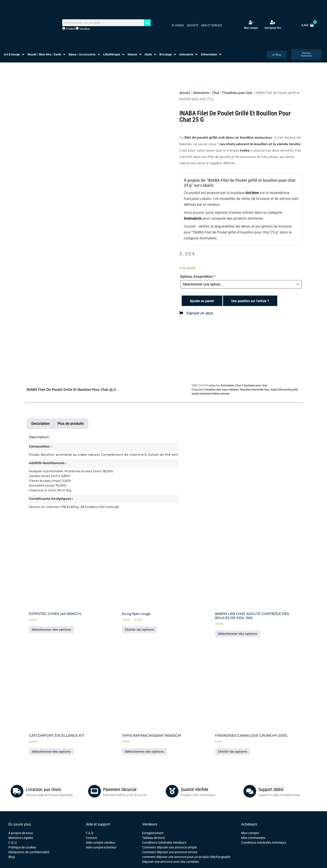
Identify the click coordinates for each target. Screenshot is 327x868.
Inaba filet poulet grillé (284, 390)
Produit (69, 29)
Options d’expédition (198, 277)
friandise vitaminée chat (255, 390)
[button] (15, 55)
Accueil (185, 93)
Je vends (177, 25)
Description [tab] (41, 424)
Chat (216, 93)
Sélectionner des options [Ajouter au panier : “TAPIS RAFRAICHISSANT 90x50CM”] (144, 751)
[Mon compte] (251, 22)
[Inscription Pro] (273, 22)
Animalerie (201, 93)
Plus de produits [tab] (71, 424)
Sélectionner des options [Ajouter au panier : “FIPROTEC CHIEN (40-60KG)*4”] (51, 629)
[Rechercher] (147, 23)
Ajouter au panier (202, 301)
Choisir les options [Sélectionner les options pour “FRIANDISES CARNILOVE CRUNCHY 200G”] (233, 751)
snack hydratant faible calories (211, 394)
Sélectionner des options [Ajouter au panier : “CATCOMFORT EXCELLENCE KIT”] (51, 751)
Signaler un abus (196, 313)
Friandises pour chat (237, 93)
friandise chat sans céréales (222, 390)
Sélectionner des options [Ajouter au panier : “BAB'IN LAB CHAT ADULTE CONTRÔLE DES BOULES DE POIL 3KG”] (238, 634)
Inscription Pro (273, 28)
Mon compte (251, 28)
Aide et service (212, 25)
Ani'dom (252, 193)
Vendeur (83, 29)
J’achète (192, 25)
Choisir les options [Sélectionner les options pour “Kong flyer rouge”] (139, 629)
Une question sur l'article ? (250, 301)
